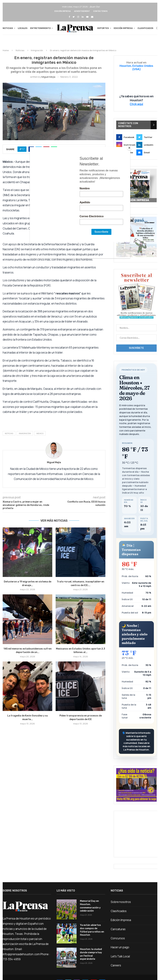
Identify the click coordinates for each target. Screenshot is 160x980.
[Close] (129, 148)
